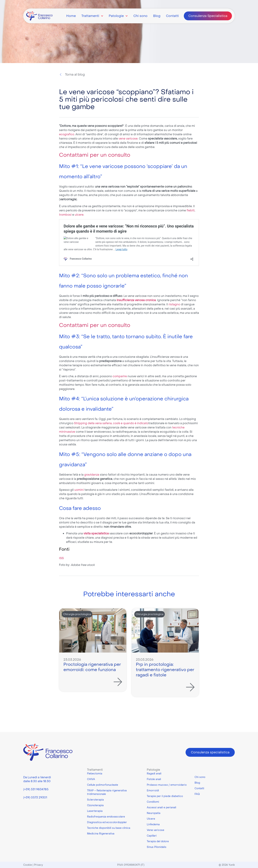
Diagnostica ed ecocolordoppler (107, 822)
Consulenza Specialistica (208, 16)
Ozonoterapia (95, 805)
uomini (79, 490)
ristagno (175, 304)
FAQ (197, 794)
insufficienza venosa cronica (136, 300)
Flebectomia (95, 774)
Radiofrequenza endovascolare (106, 817)
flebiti (191, 210)
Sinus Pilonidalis (157, 847)
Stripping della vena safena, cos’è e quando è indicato (111, 423)
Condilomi (153, 802)
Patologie (118, 16)
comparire (120, 376)
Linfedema (153, 824)
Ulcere (151, 819)
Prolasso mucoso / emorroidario (167, 785)
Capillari (152, 836)
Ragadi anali (154, 774)
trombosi (66, 215)
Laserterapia (95, 811)
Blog (157, 16)
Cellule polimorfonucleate (103, 785)
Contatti (172, 16)
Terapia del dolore (158, 841)
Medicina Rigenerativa (101, 834)
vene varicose (128, 138)
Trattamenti (92, 16)
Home (71, 16)
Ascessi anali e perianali (162, 807)
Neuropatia (154, 813)
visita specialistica (96, 533)
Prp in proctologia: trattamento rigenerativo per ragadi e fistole (165, 670)
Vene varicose (156, 830)
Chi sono (140, 16)
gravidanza (92, 475)
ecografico (67, 134)
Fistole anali (154, 779)
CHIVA (91, 779)
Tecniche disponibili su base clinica (109, 828)
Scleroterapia (95, 800)
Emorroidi (153, 790)
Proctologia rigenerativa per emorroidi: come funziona (92, 667)
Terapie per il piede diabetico (165, 796)
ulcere (79, 215)
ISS (61, 558)
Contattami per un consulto (95, 155)
